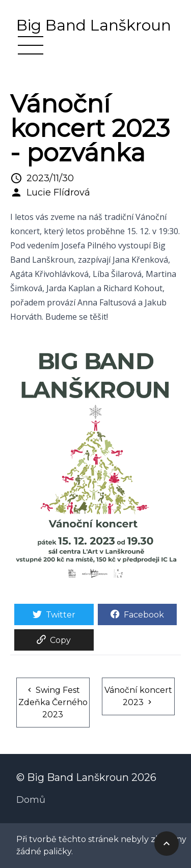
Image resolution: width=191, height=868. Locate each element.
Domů (31, 800)
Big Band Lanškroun (94, 25)
